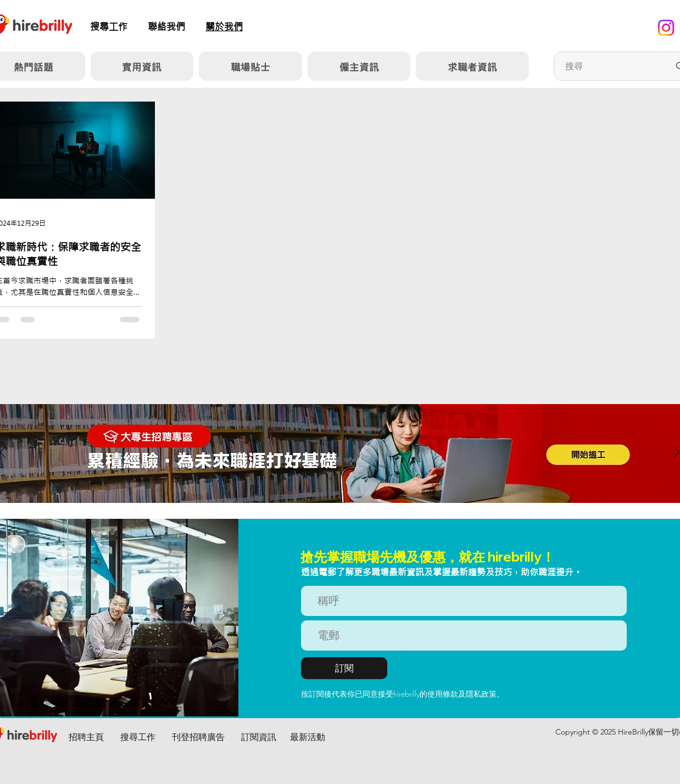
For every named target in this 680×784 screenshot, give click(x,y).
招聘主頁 (86, 737)
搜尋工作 (138, 737)
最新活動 (308, 737)
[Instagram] (666, 28)
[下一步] (677, 453)
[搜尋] (609, 66)
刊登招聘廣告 (198, 737)
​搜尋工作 (109, 27)
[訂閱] (344, 668)
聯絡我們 (166, 27)
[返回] (3, 453)
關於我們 (224, 27)
